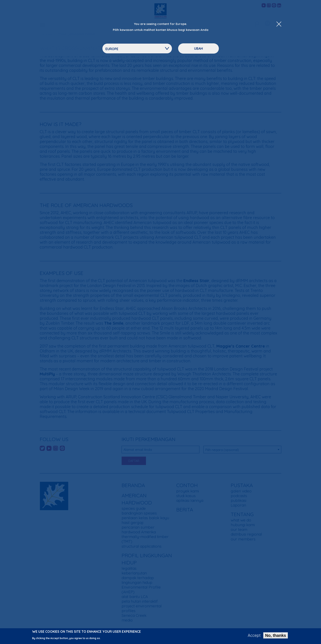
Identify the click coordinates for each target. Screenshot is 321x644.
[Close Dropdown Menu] (279, 24)
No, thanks (276, 636)
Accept (254, 636)
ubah (198, 48)
